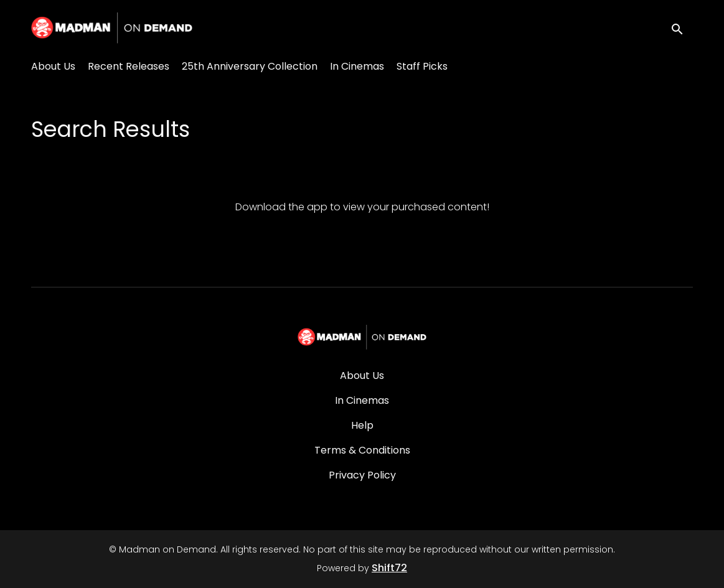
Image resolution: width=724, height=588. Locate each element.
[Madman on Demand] (362, 337)
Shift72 (389, 568)
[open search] (682, 28)
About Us (53, 66)
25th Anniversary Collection (250, 66)
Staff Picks (422, 66)
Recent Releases (129, 66)
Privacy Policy (362, 475)
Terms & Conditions (362, 450)
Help (362, 425)
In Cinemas (357, 66)
